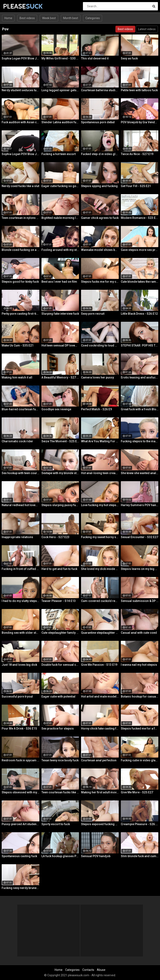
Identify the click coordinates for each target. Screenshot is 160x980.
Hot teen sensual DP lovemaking (60, 345)
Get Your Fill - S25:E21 (136, 186)
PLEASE (14, 6)
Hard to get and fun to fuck (59, 569)
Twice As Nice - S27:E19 (137, 154)
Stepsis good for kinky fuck (20, 282)
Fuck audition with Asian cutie (21, 122)
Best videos (27, 18)
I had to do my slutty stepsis (21, 601)
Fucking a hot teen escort (59, 154)
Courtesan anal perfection (99, 760)
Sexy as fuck (129, 58)
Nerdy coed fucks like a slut (20, 186)
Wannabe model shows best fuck (100, 250)
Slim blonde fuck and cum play (140, 856)
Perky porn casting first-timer (21, 314)
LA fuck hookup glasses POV (60, 856)
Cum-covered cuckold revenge (100, 601)
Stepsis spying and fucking (99, 186)
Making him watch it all (17, 377)
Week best (49, 18)
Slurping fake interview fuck (60, 314)
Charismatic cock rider (17, 441)
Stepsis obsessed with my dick (21, 792)
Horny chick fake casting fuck (100, 729)
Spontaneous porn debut (98, 122)
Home (8, 18)
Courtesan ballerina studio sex (100, 90)
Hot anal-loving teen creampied (100, 473)
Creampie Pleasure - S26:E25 (140, 824)
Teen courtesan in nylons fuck (21, 218)
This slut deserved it (95, 58)
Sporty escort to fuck (56, 824)
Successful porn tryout (17, 696)
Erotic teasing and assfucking (140, 377)
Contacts (88, 970)
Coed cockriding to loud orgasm (100, 345)
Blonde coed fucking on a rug (21, 250)
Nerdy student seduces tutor (21, 90)
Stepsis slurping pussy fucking (60, 505)
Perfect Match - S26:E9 (96, 409)
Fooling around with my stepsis (60, 250)
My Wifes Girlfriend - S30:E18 (60, 58)
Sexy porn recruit (93, 314)
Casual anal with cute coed (139, 633)
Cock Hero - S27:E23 (55, 537)
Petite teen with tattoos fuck (139, 90)
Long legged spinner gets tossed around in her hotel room (60, 90)
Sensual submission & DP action (140, 601)
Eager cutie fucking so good (60, 186)
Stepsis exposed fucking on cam (100, 824)
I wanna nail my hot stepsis (139, 665)
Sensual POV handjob (96, 856)
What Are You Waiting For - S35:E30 (100, 441)
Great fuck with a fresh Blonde (140, 409)
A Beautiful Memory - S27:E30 (60, 377)
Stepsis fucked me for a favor (140, 729)
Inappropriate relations (17, 537)
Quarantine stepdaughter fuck (100, 633)
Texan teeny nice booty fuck (60, 760)
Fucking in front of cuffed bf (21, 569)
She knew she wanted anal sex (140, 473)
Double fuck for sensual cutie (60, 665)
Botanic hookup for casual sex (140, 696)
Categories (93, 18)
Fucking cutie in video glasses (140, 760)
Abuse (101, 970)
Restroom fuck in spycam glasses (21, 760)
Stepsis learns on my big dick (140, 569)
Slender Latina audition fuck (60, 122)
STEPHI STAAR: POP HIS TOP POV (140, 345)
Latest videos (147, 29)
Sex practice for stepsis (58, 729)
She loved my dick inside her (100, 569)
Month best (71, 18)
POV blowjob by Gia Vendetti (140, 122)
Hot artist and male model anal (100, 696)
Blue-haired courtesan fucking (21, 409)
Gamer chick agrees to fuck (100, 218)
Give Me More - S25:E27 (137, 792)
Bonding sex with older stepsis (21, 633)
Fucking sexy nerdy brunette (21, 888)
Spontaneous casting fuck (19, 856)
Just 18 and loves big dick (19, 665)
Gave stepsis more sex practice (140, 250)
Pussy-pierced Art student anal (21, 824)
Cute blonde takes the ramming (140, 282)
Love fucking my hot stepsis (100, 505)
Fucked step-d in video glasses (100, 154)
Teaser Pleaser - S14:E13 (59, 601)
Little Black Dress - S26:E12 (139, 314)
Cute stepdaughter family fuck (60, 633)
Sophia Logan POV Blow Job (21, 58)
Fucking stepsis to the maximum (140, 441)
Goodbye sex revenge (56, 409)
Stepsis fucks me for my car (100, 282)
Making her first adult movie (100, 792)
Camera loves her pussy (97, 377)
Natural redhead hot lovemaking (21, 505)
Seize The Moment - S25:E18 (60, 441)
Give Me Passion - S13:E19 (99, 665)
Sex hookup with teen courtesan (21, 473)
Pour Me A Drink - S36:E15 (19, 729)
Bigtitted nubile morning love (60, 218)
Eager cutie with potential (58, 696)
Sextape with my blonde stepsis (60, 473)
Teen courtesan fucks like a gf (60, 792)
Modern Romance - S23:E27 (140, 218)
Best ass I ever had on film (59, 282)
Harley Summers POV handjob (140, 505)
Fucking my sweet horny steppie (100, 537)
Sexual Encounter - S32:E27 (139, 537)
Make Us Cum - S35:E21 (18, 345)
